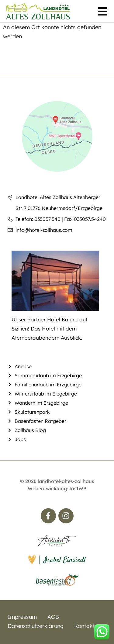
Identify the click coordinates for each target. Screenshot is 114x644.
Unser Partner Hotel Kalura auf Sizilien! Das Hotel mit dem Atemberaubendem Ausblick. (50, 329)
